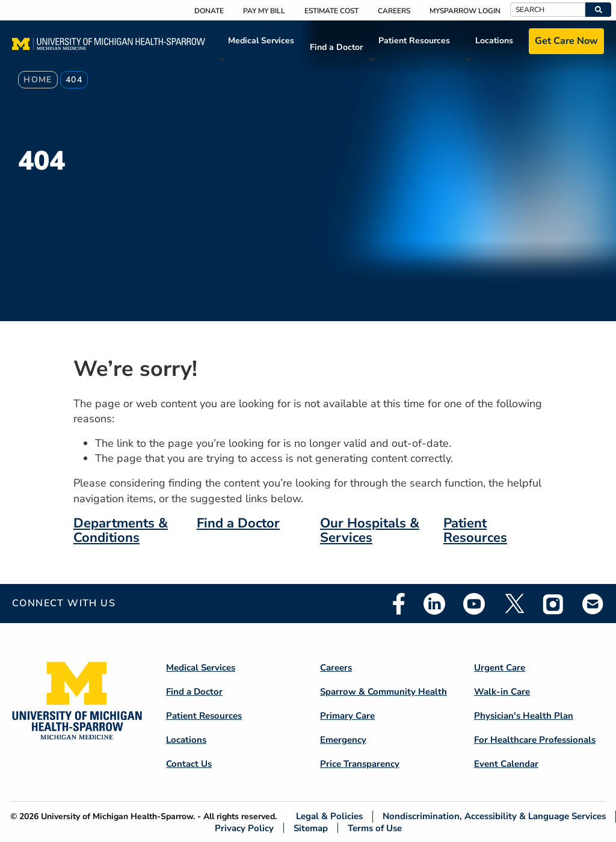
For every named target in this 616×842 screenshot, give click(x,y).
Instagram (553, 604)
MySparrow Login (465, 11)
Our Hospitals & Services (370, 530)
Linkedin (434, 604)
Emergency (343, 740)
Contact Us (189, 764)
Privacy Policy (244, 828)
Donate (209, 11)
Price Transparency (360, 764)
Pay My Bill (264, 11)
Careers (394, 11)
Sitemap (311, 828)
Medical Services (261, 41)
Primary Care (347, 716)
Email (593, 604)
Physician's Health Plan (524, 716)
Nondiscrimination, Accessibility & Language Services (494, 816)
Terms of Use (375, 828)
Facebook (399, 604)
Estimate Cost (331, 11)
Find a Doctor (336, 47)
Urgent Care (500, 668)
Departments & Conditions (121, 530)
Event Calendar (506, 764)
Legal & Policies (329, 816)
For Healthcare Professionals (535, 740)
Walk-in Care (502, 692)
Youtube (474, 604)
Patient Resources (414, 41)
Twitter (514, 604)
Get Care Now (566, 41)
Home (38, 80)
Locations (494, 41)
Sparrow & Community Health (383, 692)
